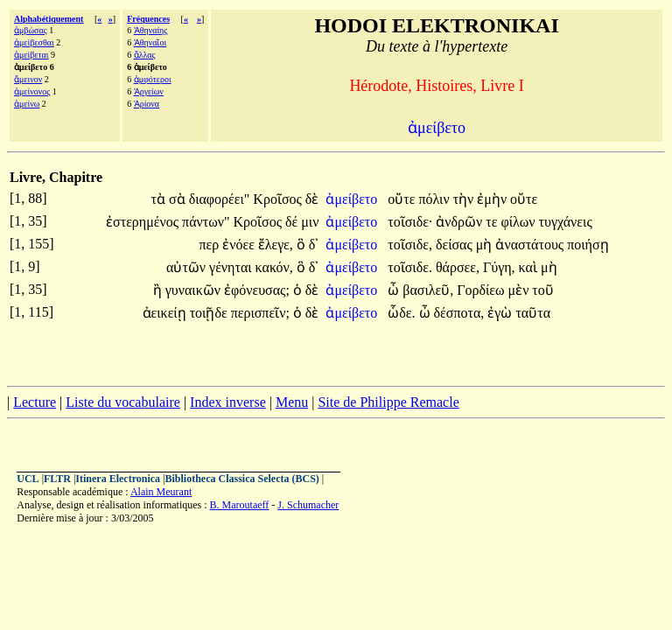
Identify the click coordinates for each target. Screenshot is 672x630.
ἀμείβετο (353, 199)
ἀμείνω (27, 104)
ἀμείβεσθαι (34, 42)
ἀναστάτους (531, 245)
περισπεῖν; (260, 313)
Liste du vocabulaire (123, 402)
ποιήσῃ (588, 245)
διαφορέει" (220, 199)
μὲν (521, 290)
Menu (292, 402)
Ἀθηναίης (151, 30)
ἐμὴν (493, 199)
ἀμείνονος (32, 91)
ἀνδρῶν (461, 222)
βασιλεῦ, (428, 290)
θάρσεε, (458, 267)
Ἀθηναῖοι (150, 42)
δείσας (456, 245)
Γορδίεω (482, 290)
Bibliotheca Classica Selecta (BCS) (242, 479)
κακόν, (274, 267)
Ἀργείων (149, 91)
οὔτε (403, 199)
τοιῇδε (210, 313)
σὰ (179, 199)
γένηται (232, 267)
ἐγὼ (501, 313)
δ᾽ (314, 245)
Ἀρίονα (147, 104)
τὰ (160, 199)
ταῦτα (533, 313)
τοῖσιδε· (410, 222)
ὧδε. (401, 313)
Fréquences (148, 19)
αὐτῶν (188, 267)
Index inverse (228, 402)
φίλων (520, 222)
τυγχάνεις (566, 222)
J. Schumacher (308, 505)
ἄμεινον (28, 79)
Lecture (35, 402)
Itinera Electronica (118, 479)
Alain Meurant (161, 492)
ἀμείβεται (31, 55)
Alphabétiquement (49, 19)
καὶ (530, 267)
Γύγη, (499, 267)
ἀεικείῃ (166, 313)
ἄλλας (145, 55)
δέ (293, 222)
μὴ (486, 245)
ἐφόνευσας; (257, 290)
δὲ (312, 199)
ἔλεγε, (276, 245)
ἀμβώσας (31, 30)
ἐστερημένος (144, 222)
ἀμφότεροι (153, 79)
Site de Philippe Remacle (388, 402)
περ (210, 245)
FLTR (57, 479)
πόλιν (435, 199)
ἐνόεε (240, 245)
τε (493, 222)
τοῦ (542, 290)
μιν (310, 222)
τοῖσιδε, (410, 245)
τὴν (465, 199)
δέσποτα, (459, 313)
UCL (28, 479)
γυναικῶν (195, 290)
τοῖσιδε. (410, 267)
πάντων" (206, 222)
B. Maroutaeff (240, 505)
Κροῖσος (279, 199)
